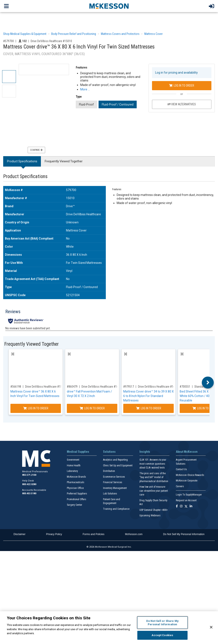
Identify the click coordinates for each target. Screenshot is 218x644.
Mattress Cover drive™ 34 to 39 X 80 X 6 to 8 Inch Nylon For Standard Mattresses (148, 396)
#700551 (185, 387)
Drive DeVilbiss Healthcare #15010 (51, 41)
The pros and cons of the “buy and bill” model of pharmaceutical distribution (154, 477)
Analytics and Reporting (115, 460)
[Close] (211, 627)
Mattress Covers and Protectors (120, 34)
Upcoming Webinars (150, 515)
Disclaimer (20, 534)
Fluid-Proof (86, 104)
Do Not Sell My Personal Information (184, 534)
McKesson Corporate (187, 481)
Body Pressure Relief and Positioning (74, 34)
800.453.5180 (29, 493)
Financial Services (113, 482)
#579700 (9, 41)
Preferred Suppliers (77, 494)
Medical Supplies (78, 452)
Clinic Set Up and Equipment (118, 466)
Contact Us (181, 469)
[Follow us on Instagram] (181, 506)
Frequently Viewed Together (64, 161)
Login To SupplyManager (189, 495)
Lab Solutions (110, 494)
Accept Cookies (162, 635)
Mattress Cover (153, 34)
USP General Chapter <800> (154, 510)
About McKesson (187, 452)
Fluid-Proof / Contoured (118, 104)
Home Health (74, 466)
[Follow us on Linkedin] (191, 506)
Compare (36, 150)
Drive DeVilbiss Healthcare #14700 (102, 387)
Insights (145, 452)
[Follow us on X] (186, 506)
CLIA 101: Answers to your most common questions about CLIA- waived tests (153, 464)
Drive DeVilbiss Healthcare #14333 (159, 387)
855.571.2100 (29, 475)
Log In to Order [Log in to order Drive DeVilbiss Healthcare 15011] (36, 408)
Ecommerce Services (114, 477)
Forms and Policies (93, 534)
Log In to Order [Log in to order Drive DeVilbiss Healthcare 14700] (92, 408)
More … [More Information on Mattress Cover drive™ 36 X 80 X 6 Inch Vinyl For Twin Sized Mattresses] (85, 89)
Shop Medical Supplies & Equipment (25, 34)
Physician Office (75, 488)
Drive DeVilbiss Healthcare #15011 (46, 387)
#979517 (129, 387)
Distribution (109, 471)
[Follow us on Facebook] (177, 506)
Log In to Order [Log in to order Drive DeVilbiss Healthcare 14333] (149, 408)
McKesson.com (134, 534)
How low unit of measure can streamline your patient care (154, 491)
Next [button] (208, 383)
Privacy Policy (54, 534)
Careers (180, 486)
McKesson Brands (76, 477)
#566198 (16, 387)
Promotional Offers (77, 499)
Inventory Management (115, 488)
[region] (109, 628)
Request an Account (186, 500)
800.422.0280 (29, 484)
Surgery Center (75, 505)
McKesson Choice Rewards (190, 475)
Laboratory (72, 471)
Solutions (109, 452)
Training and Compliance (116, 509)
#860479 (72, 387)
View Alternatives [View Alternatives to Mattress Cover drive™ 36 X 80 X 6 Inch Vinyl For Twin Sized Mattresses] (182, 104)
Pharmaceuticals (76, 482)
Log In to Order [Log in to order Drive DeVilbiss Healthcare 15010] (182, 86)
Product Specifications (22, 161)
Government (73, 460)
